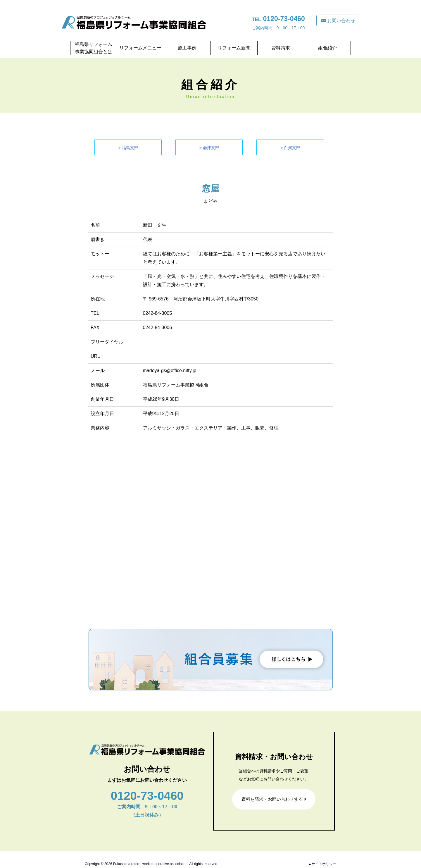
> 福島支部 (128, 147)
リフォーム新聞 (234, 48)
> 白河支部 (290, 147)
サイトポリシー (324, 864)
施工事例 (187, 48)
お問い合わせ (338, 21)
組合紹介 (327, 48)
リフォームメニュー (140, 48)
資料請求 (281, 48)
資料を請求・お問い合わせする (274, 799)
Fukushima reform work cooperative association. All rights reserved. (166, 864)
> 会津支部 (209, 147)
